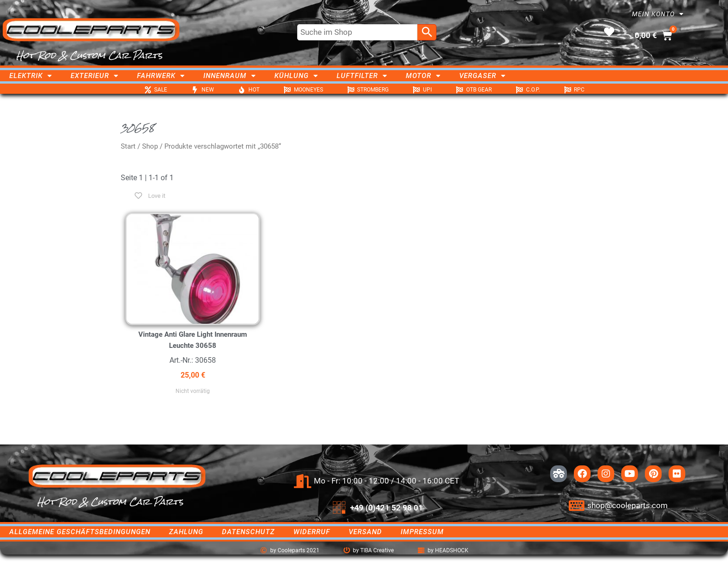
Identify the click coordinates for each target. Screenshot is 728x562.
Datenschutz (248, 532)
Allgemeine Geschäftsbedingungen (80, 532)
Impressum (422, 532)
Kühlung (296, 76)
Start (128, 146)
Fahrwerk (161, 76)
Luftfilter (362, 76)
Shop (150, 146)
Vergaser (482, 76)
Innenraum (230, 76)
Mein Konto (658, 14)
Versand (365, 532)
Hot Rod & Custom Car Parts (89, 55)
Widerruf (312, 532)
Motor (423, 76)
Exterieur (94, 76)
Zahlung (186, 532)
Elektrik (31, 76)
